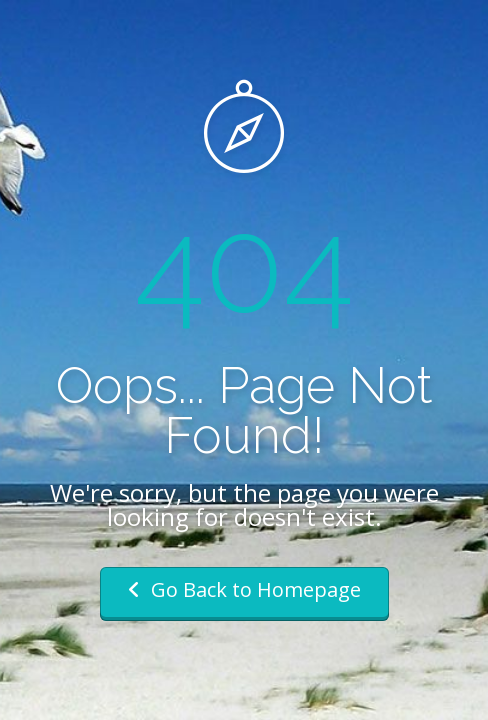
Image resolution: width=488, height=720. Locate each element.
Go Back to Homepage (244, 589)
